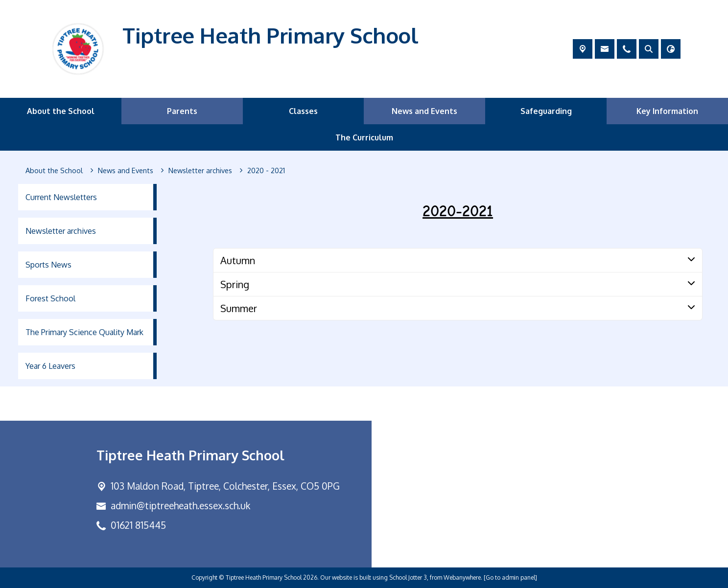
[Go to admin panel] (510, 577)
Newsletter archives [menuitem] (61, 231)
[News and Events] (126, 171)
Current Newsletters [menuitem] (61, 197)
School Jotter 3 (408, 577)
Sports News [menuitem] (48, 265)
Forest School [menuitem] (50, 298)
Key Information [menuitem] (667, 111)
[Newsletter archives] (200, 171)
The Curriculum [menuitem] (364, 137)
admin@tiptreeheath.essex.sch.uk (180, 506)
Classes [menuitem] (303, 111)
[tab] (458, 260)
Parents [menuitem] (182, 111)
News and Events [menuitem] (424, 111)
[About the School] (54, 171)
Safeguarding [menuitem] (546, 111)
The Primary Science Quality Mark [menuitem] (84, 332)
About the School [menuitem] (61, 111)
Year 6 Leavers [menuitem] (50, 366)
